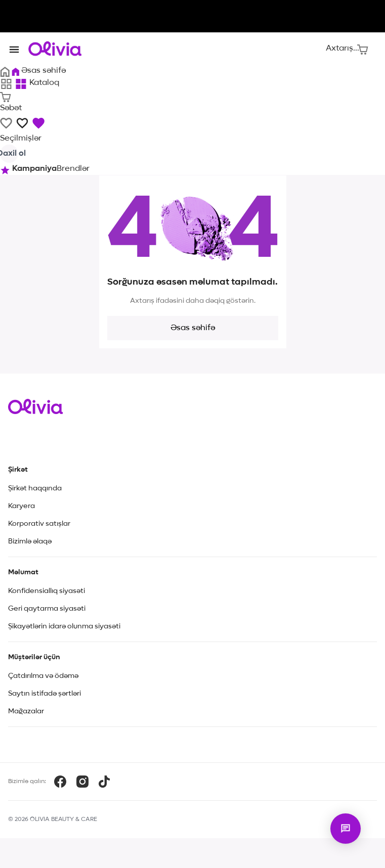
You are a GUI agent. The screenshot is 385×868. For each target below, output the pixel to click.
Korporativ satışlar (39, 524)
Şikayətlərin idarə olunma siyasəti (64, 626)
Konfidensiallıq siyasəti (47, 591)
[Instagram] (82, 782)
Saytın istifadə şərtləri (45, 694)
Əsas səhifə (193, 328)
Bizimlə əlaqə (30, 541)
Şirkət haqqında (35, 488)
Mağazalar (26, 711)
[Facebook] (60, 782)
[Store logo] (55, 49)
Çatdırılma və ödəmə (43, 676)
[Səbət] (363, 49)
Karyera (22, 506)
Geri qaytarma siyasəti (47, 609)
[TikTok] (104, 782)
